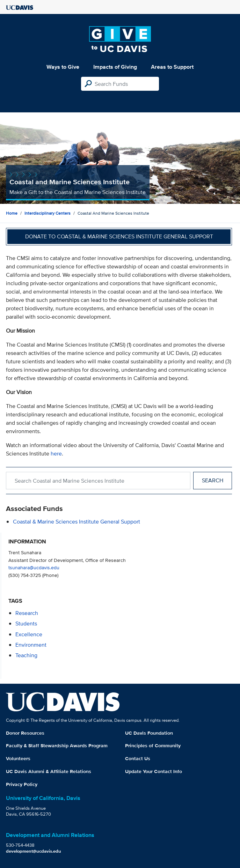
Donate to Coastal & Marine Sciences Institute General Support (119, 236)
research (27, 613)
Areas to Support (172, 67)
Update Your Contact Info (154, 771)
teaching (26, 655)
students (26, 624)
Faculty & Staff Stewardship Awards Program (57, 745)
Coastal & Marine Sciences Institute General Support (77, 522)
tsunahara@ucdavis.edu (34, 567)
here (56, 454)
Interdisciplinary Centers (48, 213)
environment (31, 645)
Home (12, 213)
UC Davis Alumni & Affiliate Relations (49, 771)
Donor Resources (25, 733)
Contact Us (138, 758)
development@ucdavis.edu (34, 851)
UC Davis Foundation (149, 733)
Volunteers (18, 758)
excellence (29, 634)
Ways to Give (63, 67)
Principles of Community (153, 745)
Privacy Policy (22, 784)
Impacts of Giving (115, 67)
